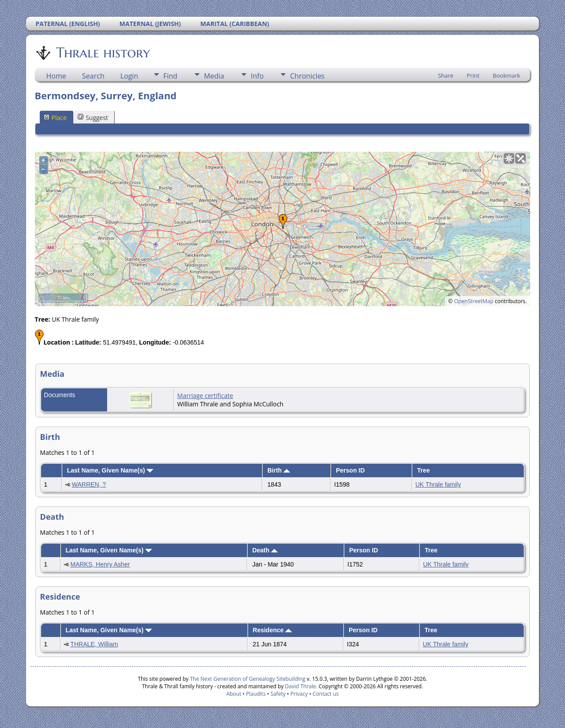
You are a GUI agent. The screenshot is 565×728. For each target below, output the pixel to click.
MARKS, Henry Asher (100, 564)
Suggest (93, 118)
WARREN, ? (89, 484)
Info (257, 76)
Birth (279, 470)
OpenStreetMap (474, 301)
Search (93, 76)
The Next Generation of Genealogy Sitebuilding (248, 679)
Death (265, 550)
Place (55, 118)
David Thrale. (300, 686)
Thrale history (102, 53)
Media (214, 76)
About (234, 694)
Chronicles (307, 76)
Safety (278, 694)
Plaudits (256, 694)
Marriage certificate (205, 396)
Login (129, 76)
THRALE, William (94, 644)
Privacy (299, 694)
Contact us (326, 694)
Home (56, 76)
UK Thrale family (438, 484)
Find (170, 76)
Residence (273, 630)
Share (446, 75)
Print (473, 75)
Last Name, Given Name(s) (110, 470)
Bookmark (506, 75)
